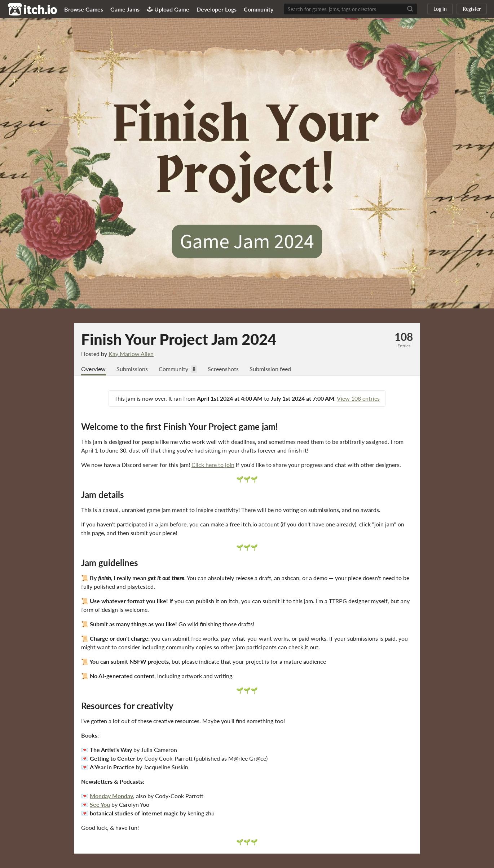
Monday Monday (111, 796)
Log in (440, 9)
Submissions (132, 369)
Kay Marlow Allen (131, 354)
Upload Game (168, 9)
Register (472, 9)
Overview (93, 369)
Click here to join (213, 465)
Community (259, 9)
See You (100, 804)
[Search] (410, 9)
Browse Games (84, 9)
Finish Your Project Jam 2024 (179, 339)
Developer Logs (217, 9)
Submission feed (270, 369)
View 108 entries (358, 398)
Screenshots (223, 369)
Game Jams (125, 9)
